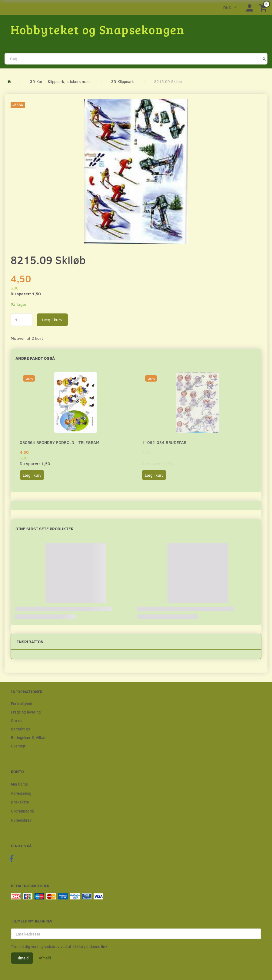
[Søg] (264, 59)
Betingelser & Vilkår (28, 737)
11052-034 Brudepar (164, 442)
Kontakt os (20, 729)
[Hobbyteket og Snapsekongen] (98, 29)
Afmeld (45, 958)
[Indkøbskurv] (264, 7)
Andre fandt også (35, 358)
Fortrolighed (22, 703)
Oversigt (18, 746)
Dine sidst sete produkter (45, 529)
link (104, 946)
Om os (17, 720)
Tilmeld (22, 958)
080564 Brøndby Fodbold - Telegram (60, 442)
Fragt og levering (26, 712)
